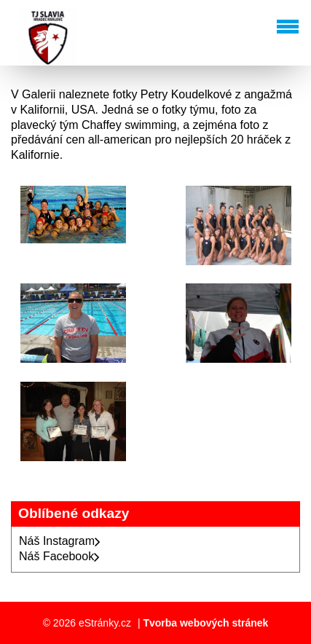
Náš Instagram (60, 541)
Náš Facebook (59, 556)
